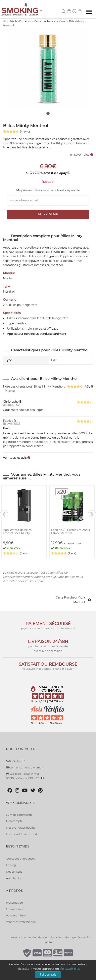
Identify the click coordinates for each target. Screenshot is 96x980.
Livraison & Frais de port (22, 834)
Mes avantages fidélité (21, 828)
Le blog (11, 865)
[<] (4, 514)
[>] (92, 514)
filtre (24, 256)
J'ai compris (48, 975)
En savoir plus (70, 969)
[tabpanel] (48, 69)
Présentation (14, 903)
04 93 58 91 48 (17, 761)
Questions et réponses (20, 859)
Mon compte (14, 821)
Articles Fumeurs (20, 21)
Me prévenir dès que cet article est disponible (48, 190)
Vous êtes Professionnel (21, 922)
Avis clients (13, 878)
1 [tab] (48, 113)
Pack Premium (16, 915)
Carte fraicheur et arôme (50, 21)
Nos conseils (14, 872)
